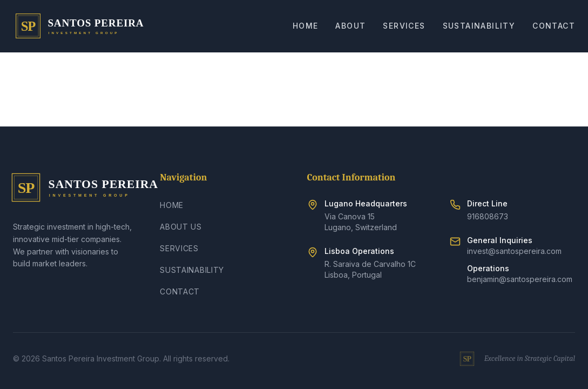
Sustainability (479, 26)
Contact (554, 26)
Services (404, 26)
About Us (181, 227)
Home (306, 26)
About (350, 26)
